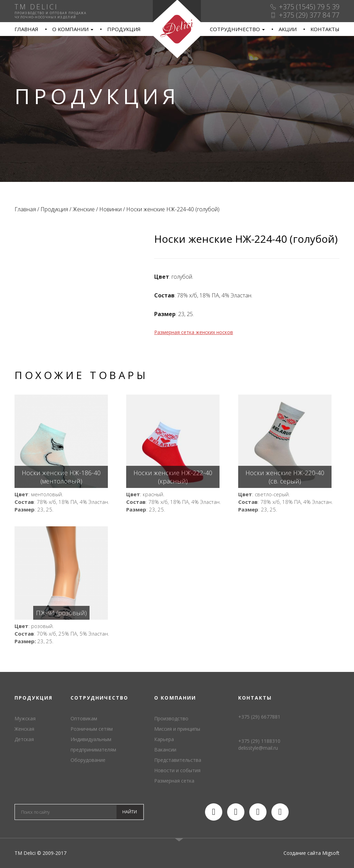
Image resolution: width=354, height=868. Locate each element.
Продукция (124, 29)
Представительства (178, 760)
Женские (84, 209)
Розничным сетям (92, 729)
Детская (24, 739)
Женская (24, 729)
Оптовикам (84, 718)
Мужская (25, 718)
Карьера (164, 739)
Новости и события (177, 770)
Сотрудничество (237, 29)
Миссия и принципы (177, 729)
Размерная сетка (174, 781)
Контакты (325, 29)
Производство (171, 718)
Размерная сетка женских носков (194, 332)
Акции (288, 29)
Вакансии (165, 750)
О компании (73, 29)
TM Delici (177, 29)
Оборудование (88, 760)
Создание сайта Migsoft (311, 853)
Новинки (110, 209)
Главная (26, 29)
